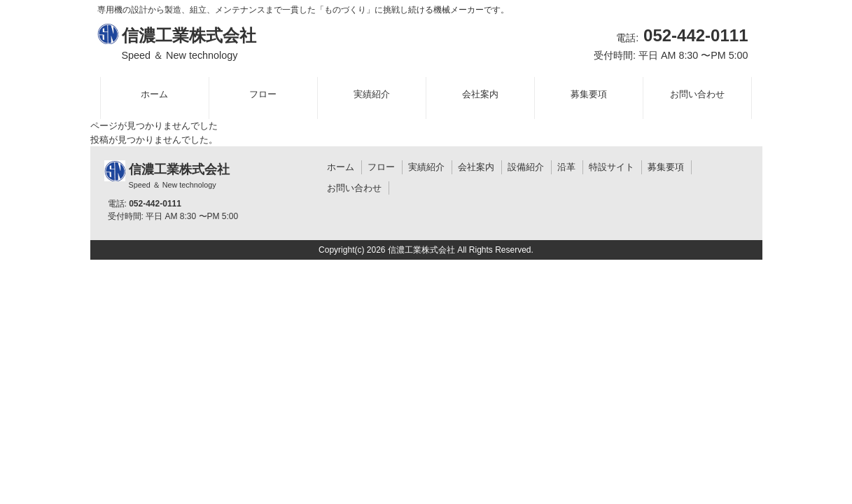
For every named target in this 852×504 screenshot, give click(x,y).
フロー (381, 167)
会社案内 (476, 167)
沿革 (566, 167)
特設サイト (612, 167)
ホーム (341, 167)
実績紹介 (426, 167)
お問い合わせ (354, 188)
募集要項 (666, 167)
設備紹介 (526, 167)
